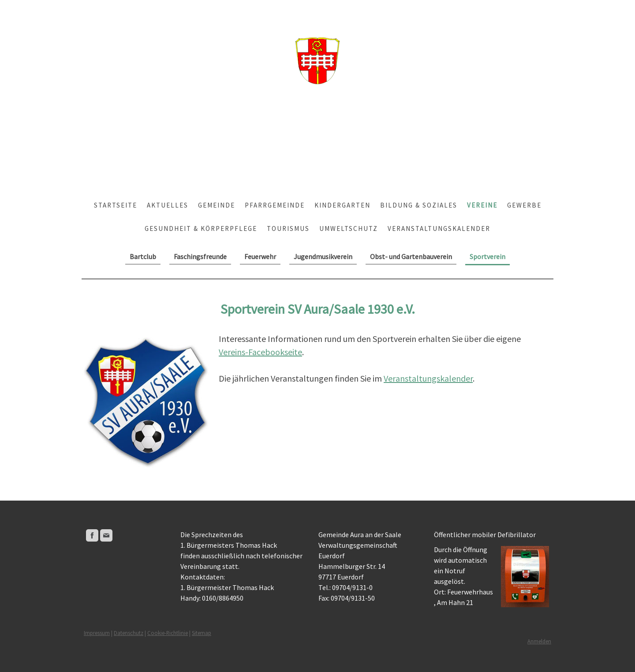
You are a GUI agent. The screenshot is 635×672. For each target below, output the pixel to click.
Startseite (116, 205)
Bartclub (143, 256)
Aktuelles (168, 205)
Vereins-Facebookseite (260, 352)
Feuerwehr (260, 256)
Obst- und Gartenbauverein (411, 256)
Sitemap (202, 633)
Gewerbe (524, 205)
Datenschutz (129, 633)
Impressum (97, 633)
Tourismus (288, 228)
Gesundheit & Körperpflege (201, 228)
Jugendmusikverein (323, 256)
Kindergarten (342, 205)
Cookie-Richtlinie (168, 633)
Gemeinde (217, 205)
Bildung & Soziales (419, 205)
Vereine (482, 205)
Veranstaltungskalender (439, 228)
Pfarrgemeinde (275, 205)
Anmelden (539, 641)
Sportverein (487, 256)
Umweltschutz (349, 228)
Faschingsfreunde (200, 256)
